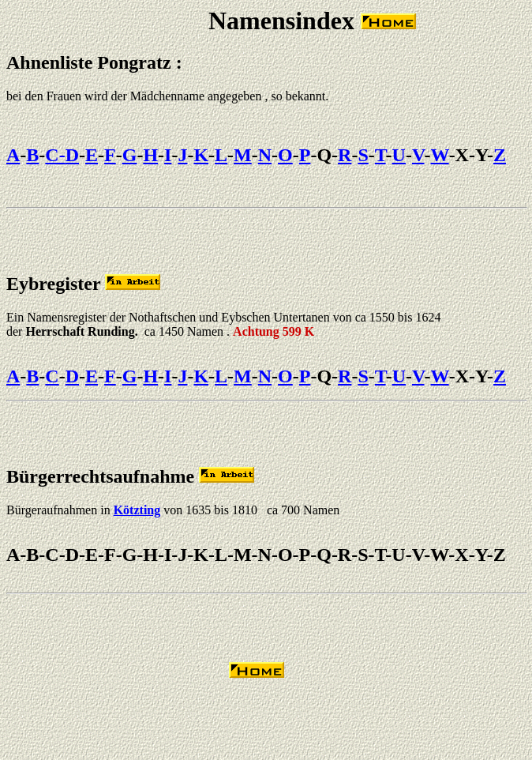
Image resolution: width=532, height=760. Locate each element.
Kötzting (137, 510)
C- (55, 155)
